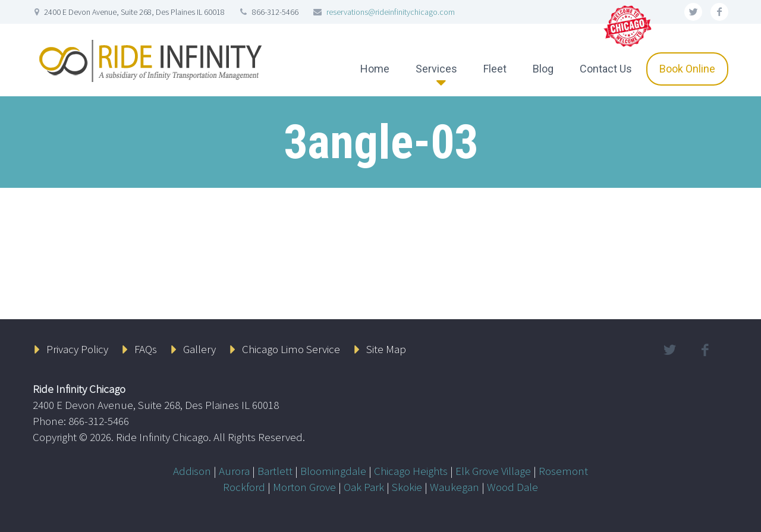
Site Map (386, 349)
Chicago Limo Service (291, 349)
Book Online (687, 69)
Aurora (234, 471)
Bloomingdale (333, 471)
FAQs (146, 349)
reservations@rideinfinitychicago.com (391, 12)
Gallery (199, 349)
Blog (543, 69)
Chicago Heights (411, 471)
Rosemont (563, 471)
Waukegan (455, 487)
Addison (192, 471)
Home (375, 69)
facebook (719, 12)
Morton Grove (304, 487)
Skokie (407, 487)
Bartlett (275, 471)
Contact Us (606, 69)
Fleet (495, 69)
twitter (693, 12)
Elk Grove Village (493, 471)
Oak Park (364, 487)
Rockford (244, 487)
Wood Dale (512, 487)
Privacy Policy (77, 349)
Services (436, 69)
